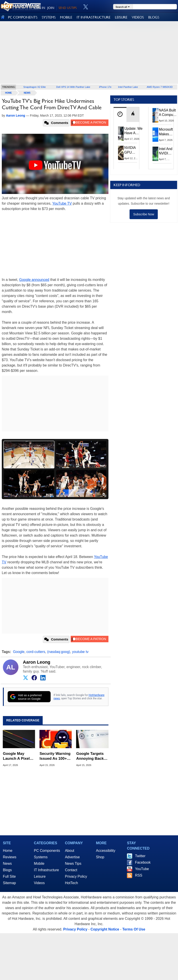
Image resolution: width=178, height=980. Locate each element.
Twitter (140, 856)
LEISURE (121, 17)
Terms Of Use (134, 929)
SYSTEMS (49, 17)
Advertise (72, 857)
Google (19, 652)
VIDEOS (138, 17)
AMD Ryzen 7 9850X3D (160, 87)
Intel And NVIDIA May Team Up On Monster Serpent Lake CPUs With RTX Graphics (166, 151)
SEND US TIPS (68, 8)
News (27, 93)
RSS (139, 875)
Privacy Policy (76, 876)
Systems (41, 857)
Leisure (40, 876)
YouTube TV (62, 203)
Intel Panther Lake (128, 87)
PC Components (47, 851)
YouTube (142, 869)
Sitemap (9, 883)
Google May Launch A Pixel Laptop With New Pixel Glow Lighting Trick (18, 756)
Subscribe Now (144, 214)
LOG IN (40, 8)
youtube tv (80, 652)
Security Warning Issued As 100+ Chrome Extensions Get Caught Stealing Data (55, 756)
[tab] (120, 114)
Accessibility (106, 851)
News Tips (73, 864)
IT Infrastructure (47, 870)
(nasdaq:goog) (59, 652)
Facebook (143, 862)
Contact (71, 870)
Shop (100, 857)
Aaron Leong (37, 662)
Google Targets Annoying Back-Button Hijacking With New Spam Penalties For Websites (91, 756)
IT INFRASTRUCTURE (94, 17)
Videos (39, 883)
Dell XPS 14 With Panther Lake (73, 87)
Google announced (34, 280)
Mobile (39, 864)
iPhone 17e (105, 87)
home (8, 93)
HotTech (71, 883)
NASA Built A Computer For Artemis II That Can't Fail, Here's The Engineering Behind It (168, 113)
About (70, 851)
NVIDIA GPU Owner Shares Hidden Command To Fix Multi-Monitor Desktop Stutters (132, 150)
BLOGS (154, 17)
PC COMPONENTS (23, 17)
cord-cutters (36, 652)
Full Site (9, 876)
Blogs (7, 870)
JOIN (51, 8)
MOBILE (66, 17)
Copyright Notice (105, 929)
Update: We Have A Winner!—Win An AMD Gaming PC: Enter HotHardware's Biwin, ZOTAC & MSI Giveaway (136, 131)
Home (8, 851)
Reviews (10, 857)
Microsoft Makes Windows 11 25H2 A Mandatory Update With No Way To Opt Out (167, 132)
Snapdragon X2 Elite (35, 87)
